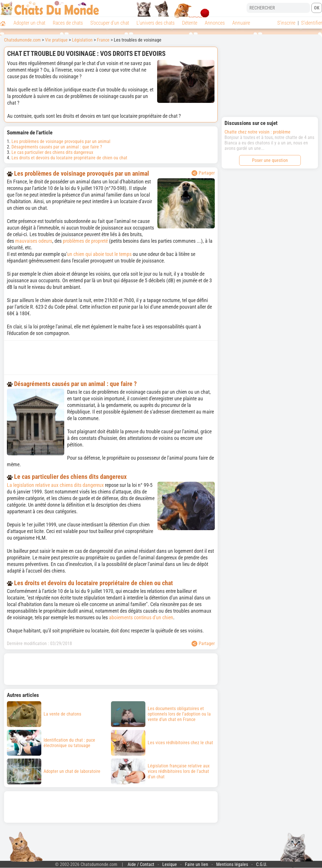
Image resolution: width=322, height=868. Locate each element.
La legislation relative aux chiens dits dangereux (55, 485)
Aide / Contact (141, 864)
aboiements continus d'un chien (141, 617)
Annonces (215, 23)
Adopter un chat (29, 23)
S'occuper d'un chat (110, 23)
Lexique (170, 864)
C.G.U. (262, 864)
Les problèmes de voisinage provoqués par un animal (61, 141)
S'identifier (312, 23)
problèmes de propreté (86, 241)
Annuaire (241, 23)
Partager (203, 173)
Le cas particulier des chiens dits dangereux (52, 152)
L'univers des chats (156, 23)
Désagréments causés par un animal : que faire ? (57, 147)
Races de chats (68, 23)
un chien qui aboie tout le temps (99, 254)
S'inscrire (286, 23)
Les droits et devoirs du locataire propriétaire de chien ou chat (69, 158)
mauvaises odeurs (34, 241)
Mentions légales (232, 864)
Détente (190, 23)
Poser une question (270, 160)
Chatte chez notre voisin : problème (257, 132)
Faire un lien (197, 864)
